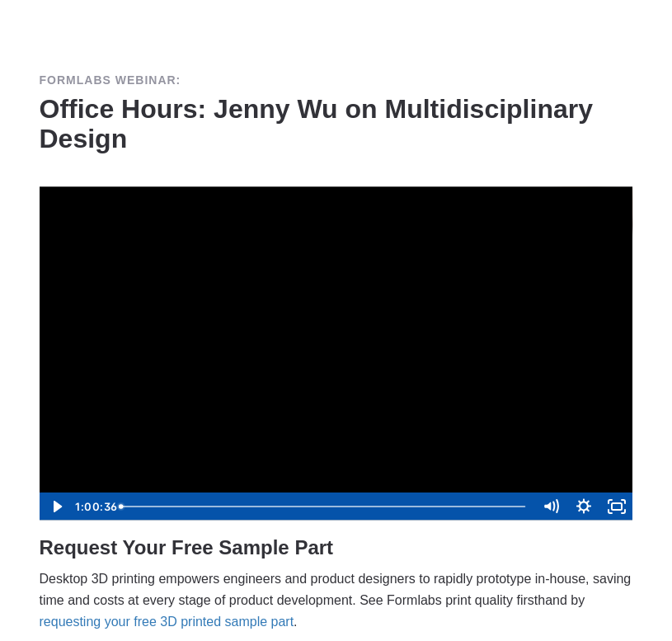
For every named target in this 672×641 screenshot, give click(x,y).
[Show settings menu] (584, 507)
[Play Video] (56, 507)
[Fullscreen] (617, 507)
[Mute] (551, 507)
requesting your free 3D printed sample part (167, 622)
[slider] (325, 507)
